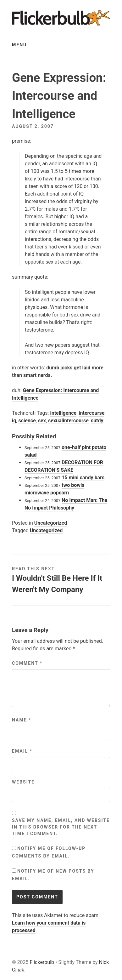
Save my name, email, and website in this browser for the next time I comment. (61, 827)
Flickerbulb (42, 962)
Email (22, 751)
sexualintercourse (68, 421)
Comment (27, 663)
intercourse (91, 413)
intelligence (63, 413)
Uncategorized (51, 523)
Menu (19, 45)
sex (42, 421)
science (27, 421)
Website (23, 782)
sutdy (97, 421)
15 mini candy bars (83, 478)
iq (14, 421)
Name (22, 720)
